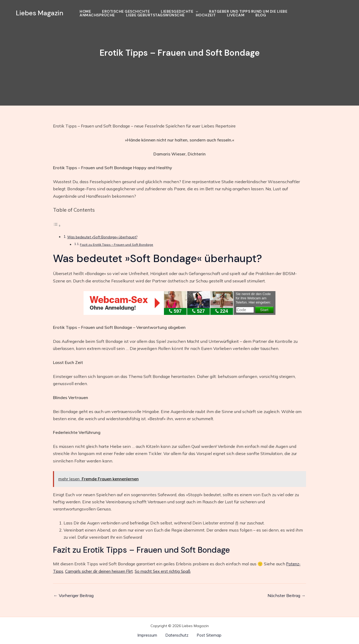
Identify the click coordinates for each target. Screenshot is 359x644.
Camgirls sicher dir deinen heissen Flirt (103, 571)
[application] (196, 11)
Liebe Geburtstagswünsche (155, 15)
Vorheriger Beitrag (74, 595)
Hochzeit (206, 15)
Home (85, 11)
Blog (261, 15)
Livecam (236, 15)
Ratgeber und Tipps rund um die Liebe (248, 11)
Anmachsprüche (97, 15)
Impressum (150, 635)
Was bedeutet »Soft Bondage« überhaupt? (105, 237)
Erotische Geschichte (126, 11)
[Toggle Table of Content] (57, 225)
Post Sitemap (207, 635)
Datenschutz (177, 635)
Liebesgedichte (179, 11)
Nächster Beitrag (287, 595)
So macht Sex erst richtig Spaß (173, 571)
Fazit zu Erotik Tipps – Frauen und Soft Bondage (119, 244)
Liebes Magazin (40, 13)
